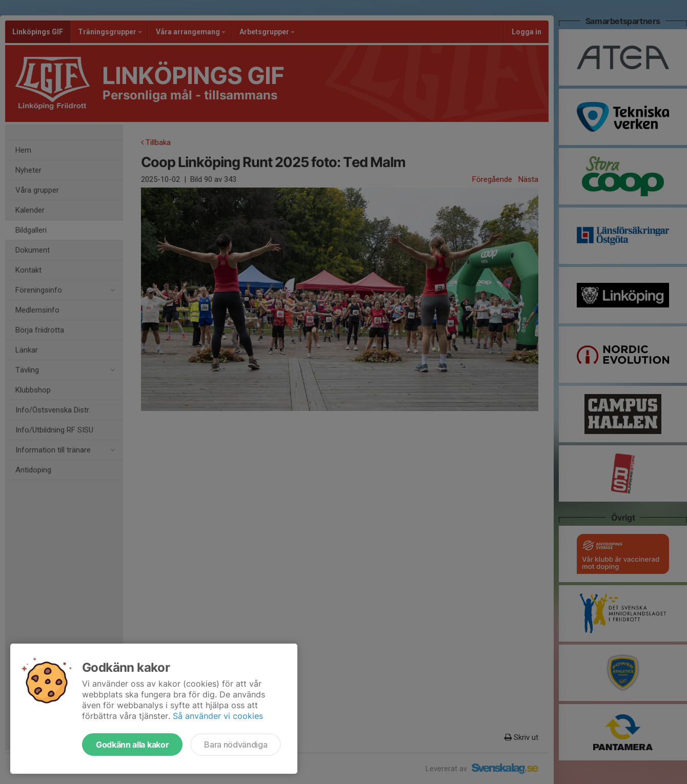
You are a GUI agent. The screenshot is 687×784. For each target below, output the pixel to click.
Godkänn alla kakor (132, 745)
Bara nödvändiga (236, 745)
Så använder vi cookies (218, 716)
